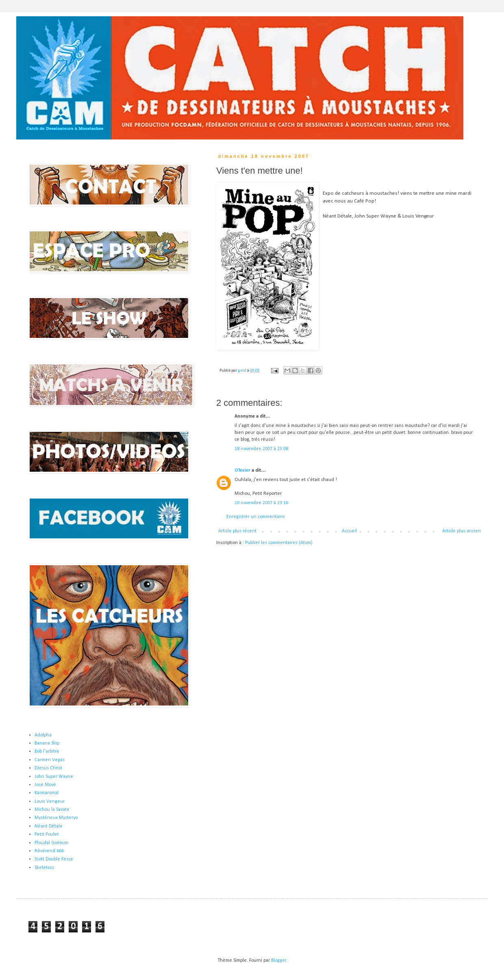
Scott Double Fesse (54, 859)
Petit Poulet (47, 834)
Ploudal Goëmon (52, 843)
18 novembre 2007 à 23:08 (261, 449)
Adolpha (43, 735)
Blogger (279, 960)
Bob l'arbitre (47, 751)
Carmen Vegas (50, 760)
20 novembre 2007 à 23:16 (261, 503)
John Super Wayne (54, 777)
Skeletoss (44, 868)
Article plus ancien (462, 531)
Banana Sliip (47, 743)
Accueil (349, 531)
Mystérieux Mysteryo (56, 818)
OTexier (242, 470)
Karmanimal (47, 793)
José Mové (45, 785)
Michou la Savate (52, 810)
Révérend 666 (49, 851)
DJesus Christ (48, 768)
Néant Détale (49, 826)
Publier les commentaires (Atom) (279, 543)
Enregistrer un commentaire (256, 517)
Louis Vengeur (50, 801)
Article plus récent (237, 531)
